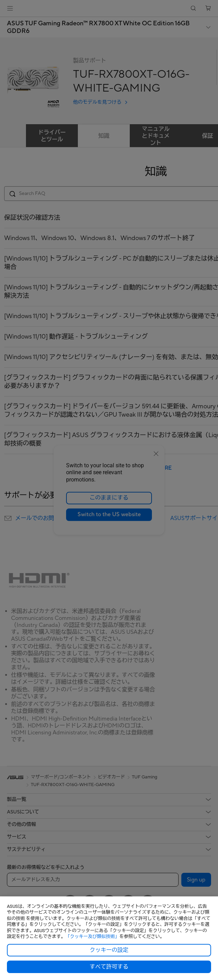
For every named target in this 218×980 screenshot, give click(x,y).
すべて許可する (109, 967)
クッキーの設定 (109, 950)
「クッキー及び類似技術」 (92, 936)
